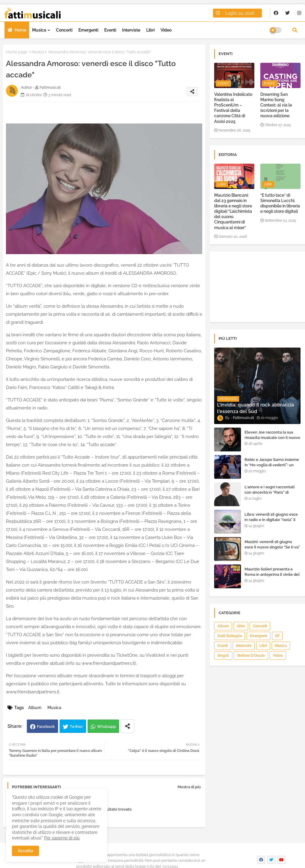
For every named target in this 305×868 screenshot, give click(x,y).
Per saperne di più (62, 838)
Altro (241, 626)
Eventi (110, 30)
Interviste (131, 30)
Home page (17, 52)
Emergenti (88, 30)
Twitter (76, 727)
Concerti (64, 30)
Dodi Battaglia (230, 636)
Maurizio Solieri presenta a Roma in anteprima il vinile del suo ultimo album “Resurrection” (272, 577)
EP (277, 636)
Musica (39, 30)
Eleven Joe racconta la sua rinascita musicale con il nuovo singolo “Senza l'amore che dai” (272, 440)
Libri (150, 30)
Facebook (46, 727)
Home (20, 30)
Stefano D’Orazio (251, 656)
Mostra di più (189, 787)
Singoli (223, 656)
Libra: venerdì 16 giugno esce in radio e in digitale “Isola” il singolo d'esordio (271, 520)
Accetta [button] (25, 851)
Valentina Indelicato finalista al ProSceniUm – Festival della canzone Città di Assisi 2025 (233, 108)
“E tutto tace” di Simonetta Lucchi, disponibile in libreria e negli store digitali (280, 203)
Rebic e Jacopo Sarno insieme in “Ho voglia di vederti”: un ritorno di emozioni (272, 465)
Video (166, 30)
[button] (295, 30)
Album (35, 708)
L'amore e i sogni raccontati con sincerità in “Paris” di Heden (270, 492)
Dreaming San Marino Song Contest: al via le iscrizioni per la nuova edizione (276, 105)
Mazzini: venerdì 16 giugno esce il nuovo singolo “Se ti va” (272, 544)
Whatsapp (106, 727)
